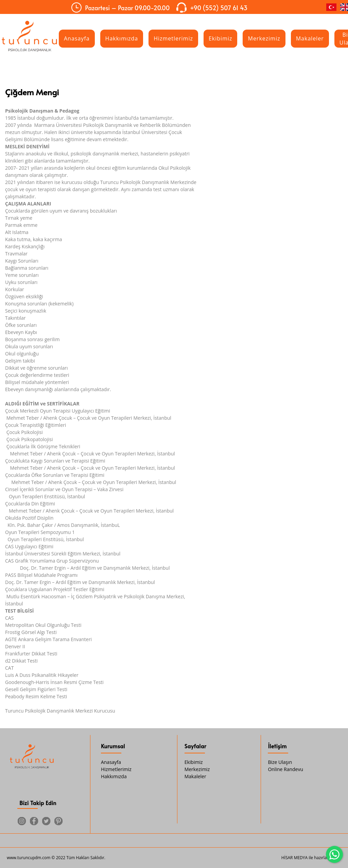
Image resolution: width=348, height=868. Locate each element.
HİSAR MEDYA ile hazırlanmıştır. (311, 858)
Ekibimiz (194, 762)
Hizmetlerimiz (116, 769)
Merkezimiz (197, 769)
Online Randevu (285, 769)
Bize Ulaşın (280, 762)
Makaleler (195, 776)
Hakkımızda (114, 776)
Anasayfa (111, 762)
